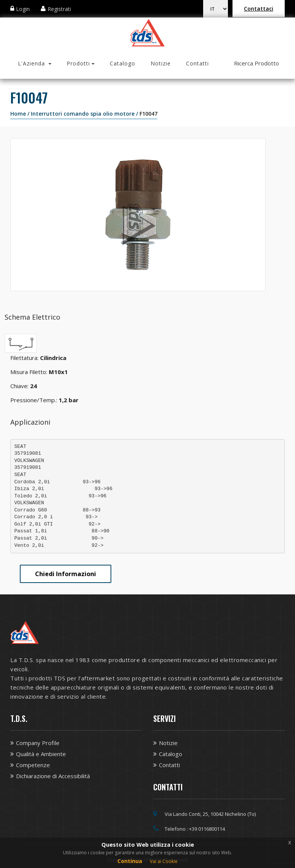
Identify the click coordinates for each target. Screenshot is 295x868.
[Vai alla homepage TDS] (148, 32)
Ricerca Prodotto (257, 63)
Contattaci (259, 9)
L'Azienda (32, 63)
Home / (21, 114)
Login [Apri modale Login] (23, 9)
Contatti (197, 63)
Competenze (33, 765)
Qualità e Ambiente (41, 754)
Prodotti (78, 63)
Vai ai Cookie (164, 861)
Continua (130, 861)
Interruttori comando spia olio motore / (85, 114)
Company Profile (38, 743)
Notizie (161, 63)
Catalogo (123, 63)
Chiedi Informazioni (66, 574)
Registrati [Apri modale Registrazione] (59, 9)
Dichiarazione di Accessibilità (53, 776)
